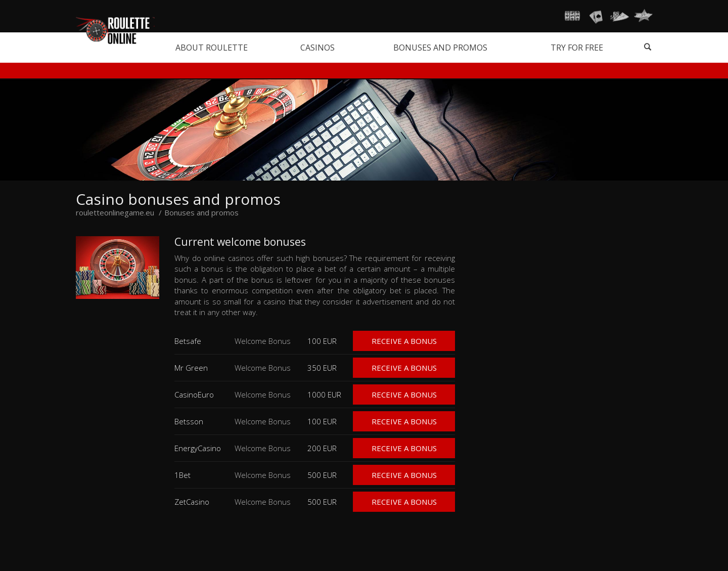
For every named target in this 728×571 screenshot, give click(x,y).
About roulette (212, 48)
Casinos (317, 48)
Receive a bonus (404, 341)
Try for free (577, 48)
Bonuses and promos (440, 48)
